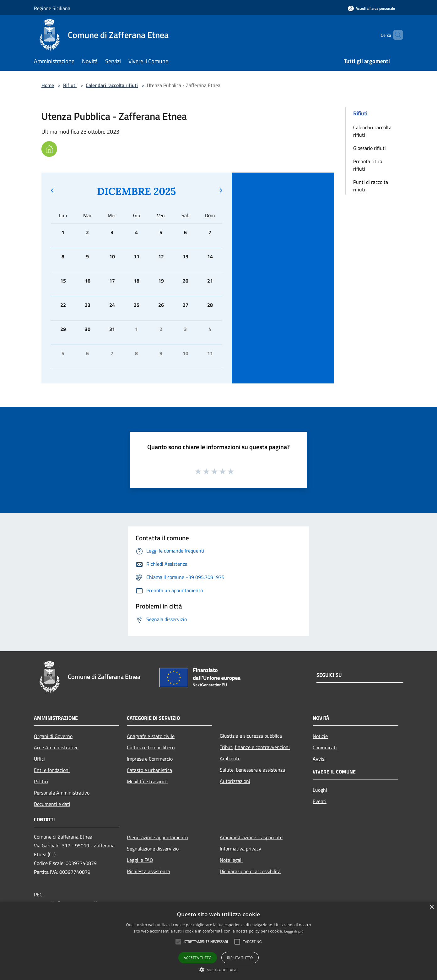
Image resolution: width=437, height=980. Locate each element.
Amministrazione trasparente (251, 837)
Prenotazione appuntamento (157, 837)
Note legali (231, 860)
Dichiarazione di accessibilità (250, 871)
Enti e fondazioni (52, 770)
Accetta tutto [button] (198, 958)
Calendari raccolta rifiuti (112, 85)
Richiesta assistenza (148, 871)
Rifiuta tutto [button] (240, 958)
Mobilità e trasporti (147, 781)
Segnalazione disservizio (153, 849)
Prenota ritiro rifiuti (368, 165)
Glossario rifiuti (370, 148)
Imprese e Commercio (150, 759)
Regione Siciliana (52, 8)
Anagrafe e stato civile (151, 736)
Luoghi (320, 790)
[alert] (218, 941)
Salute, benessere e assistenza (252, 770)
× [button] (432, 907)
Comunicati (325, 747)
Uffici (39, 759)
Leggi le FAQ (140, 860)
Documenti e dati (52, 804)
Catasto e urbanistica (149, 770)
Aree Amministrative (56, 747)
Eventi (320, 801)
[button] (218, 970)
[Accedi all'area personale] (371, 8)
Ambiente (230, 758)
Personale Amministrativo (62, 793)
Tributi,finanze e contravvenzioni (255, 747)
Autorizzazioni (235, 781)
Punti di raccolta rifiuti (371, 186)
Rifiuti (70, 85)
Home (48, 85)
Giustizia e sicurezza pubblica (251, 736)
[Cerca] (396, 35)
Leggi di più (294, 931)
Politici (41, 781)
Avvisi (319, 759)
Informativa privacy (240, 849)
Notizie (320, 736)
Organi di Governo (53, 736)
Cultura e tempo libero (151, 747)
